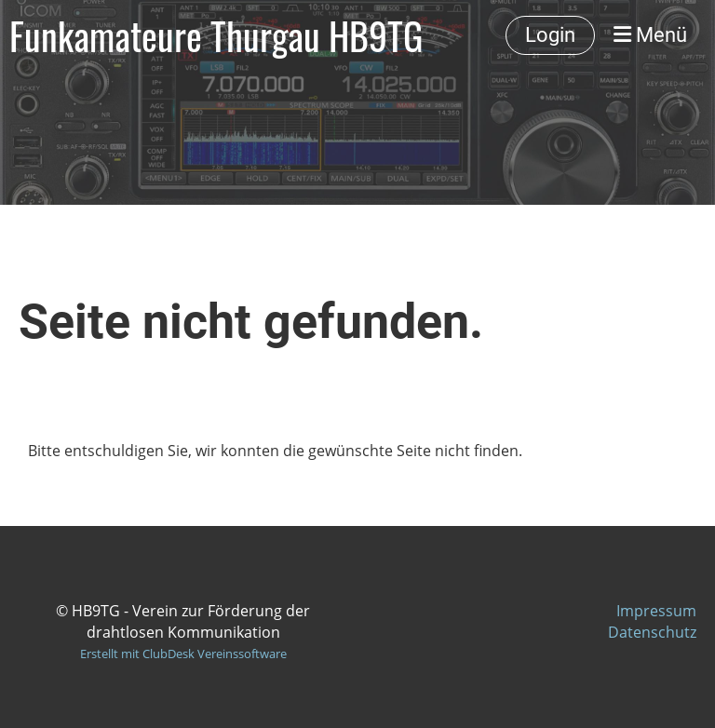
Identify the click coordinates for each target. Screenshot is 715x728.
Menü (650, 35)
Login (550, 35)
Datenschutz (652, 632)
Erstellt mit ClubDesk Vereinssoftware (183, 654)
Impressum (656, 611)
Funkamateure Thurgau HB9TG (216, 35)
